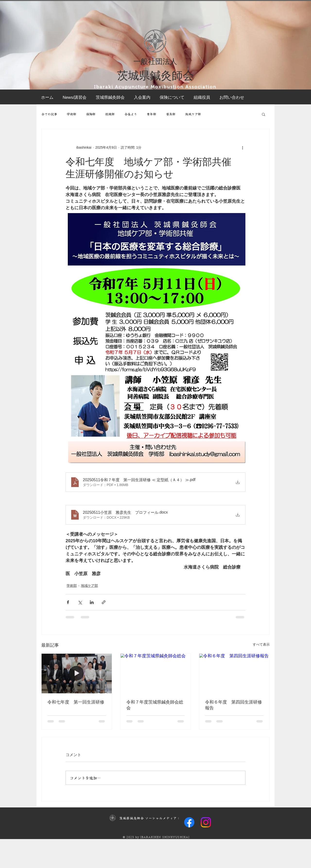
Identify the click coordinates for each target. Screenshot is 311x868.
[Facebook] (189, 822)
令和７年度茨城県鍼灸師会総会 (155, 705)
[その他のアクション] (242, 147)
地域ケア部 (193, 114)
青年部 (151, 114)
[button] (263, 114)
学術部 (72, 114)
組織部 (110, 114)
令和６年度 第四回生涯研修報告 (233, 705)
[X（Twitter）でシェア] (80, 602)
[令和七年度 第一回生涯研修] (77, 673)
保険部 (91, 114)
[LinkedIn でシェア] (92, 602)
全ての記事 (49, 114)
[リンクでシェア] (104, 602)
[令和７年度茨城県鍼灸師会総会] (156, 673)
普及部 (171, 114)
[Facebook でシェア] (68, 602)
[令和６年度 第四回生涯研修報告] (234, 673)
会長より (131, 114)
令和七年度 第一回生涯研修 (76, 702)
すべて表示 (261, 644)
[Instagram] (206, 822)
